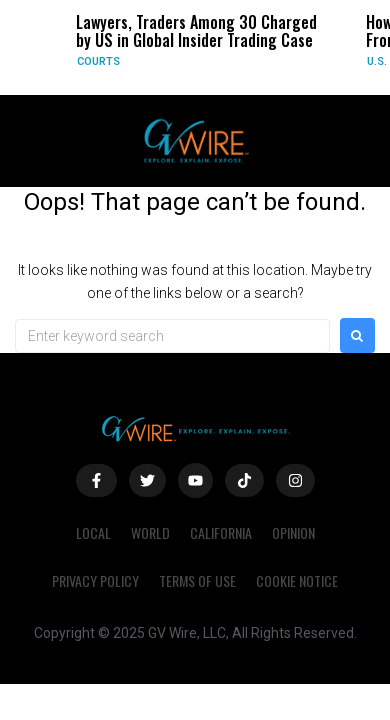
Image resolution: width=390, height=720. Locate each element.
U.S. (377, 61)
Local (93, 532)
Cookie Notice (297, 580)
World (150, 532)
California (221, 532)
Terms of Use (197, 580)
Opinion (293, 532)
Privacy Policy (95, 580)
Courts (98, 61)
